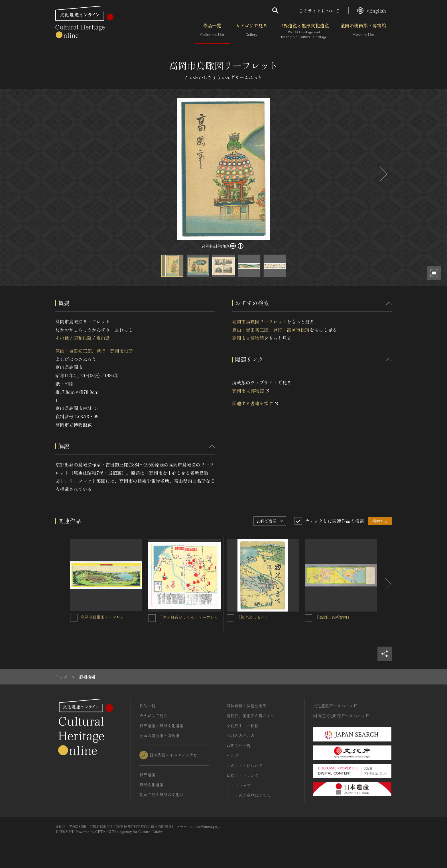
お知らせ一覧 (239, 745)
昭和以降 (82, 338)
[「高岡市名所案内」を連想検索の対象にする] (308, 618)
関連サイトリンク (243, 775)
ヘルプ (233, 755)
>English (372, 11)
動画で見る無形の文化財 (161, 794)
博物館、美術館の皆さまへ (251, 716)
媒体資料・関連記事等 (247, 706)
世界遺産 (147, 775)
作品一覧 (212, 31)
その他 (62, 338)
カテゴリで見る (251, 31)
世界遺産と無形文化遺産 (304, 31)
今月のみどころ (241, 735)
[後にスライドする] (383, 174)
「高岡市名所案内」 (333, 617)
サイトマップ (239, 785)
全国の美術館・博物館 (363, 31)
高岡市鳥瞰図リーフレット (259, 321)
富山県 (103, 338)
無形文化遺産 (151, 785)
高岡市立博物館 (248, 338)
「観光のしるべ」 (253, 617)
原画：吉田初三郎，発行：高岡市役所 (94, 351)
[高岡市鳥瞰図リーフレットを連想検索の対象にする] (74, 618)
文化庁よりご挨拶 (243, 726)
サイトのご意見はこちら (249, 795)
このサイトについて (319, 11)
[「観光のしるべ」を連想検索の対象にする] (230, 618)
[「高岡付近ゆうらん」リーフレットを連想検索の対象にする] (152, 618)
